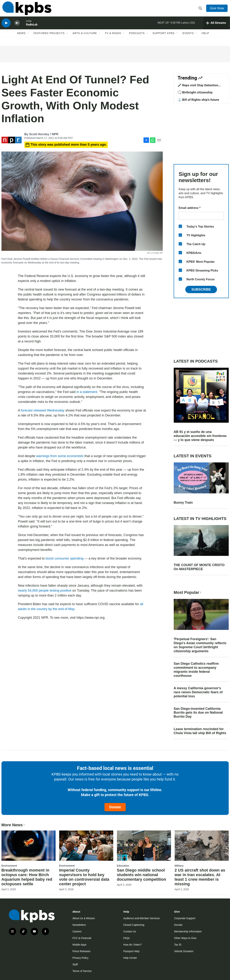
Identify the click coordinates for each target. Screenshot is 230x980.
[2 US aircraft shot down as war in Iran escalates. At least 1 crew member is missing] (202, 846)
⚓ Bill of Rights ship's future (198, 100)
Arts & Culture (85, 38)
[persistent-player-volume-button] (17, 27)
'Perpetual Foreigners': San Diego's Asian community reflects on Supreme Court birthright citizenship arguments (200, 645)
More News (13, 825)
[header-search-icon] (201, 10)
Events (188, 38)
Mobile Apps (80, 945)
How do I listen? (133, 945)
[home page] (26, 10)
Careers (77, 931)
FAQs (127, 938)
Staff (75, 964)
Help (206, 38)
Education (123, 866)
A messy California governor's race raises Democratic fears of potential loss (198, 692)
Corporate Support (185, 918)
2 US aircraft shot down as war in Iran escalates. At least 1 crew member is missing (200, 877)
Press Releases (82, 951)
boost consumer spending (65, 558)
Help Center (130, 958)
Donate (115, 807)
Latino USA (188, 26)
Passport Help (131, 951)
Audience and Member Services (141, 918)
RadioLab (32, 28)
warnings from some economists (60, 456)
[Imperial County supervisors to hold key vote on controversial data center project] (86, 846)
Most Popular (188, 592)
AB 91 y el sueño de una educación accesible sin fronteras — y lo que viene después (200, 436)
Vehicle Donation (184, 951)
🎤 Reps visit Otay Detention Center (198, 87)
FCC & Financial (82, 938)
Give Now (218, 10)
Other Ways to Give (185, 938)
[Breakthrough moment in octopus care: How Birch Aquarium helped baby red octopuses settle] (28, 846)
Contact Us (130, 931)
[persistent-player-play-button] (6, 27)
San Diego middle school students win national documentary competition (142, 875)
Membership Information (188, 931)
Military (179, 866)
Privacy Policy (81, 958)
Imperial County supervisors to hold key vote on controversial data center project (84, 877)
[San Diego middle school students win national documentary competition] (144, 846)
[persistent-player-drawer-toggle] (216, 27)
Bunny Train (183, 503)
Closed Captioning (134, 925)
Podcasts (137, 38)
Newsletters (79, 925)
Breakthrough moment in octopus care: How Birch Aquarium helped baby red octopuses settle (27, 877)
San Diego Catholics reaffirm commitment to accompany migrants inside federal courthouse (196, 670)
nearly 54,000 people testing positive (45, 590)
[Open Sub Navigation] (28, 38)
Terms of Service (82, 971)
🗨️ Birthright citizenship (195, 92)
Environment (9, 866)
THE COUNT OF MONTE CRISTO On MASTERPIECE (199, 567)
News (21, 38)
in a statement (87, 392)
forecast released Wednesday (43, 410)
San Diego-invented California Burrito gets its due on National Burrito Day (198, 713)
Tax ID (178, 945)
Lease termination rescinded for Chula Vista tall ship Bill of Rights (200, 731)
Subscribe (201, 289)
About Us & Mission (84, 918)
